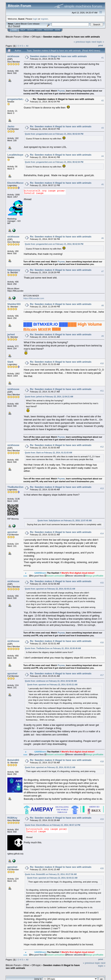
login (35, 19)
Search (31, 30)
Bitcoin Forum (13, 37)
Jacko (11, 126)
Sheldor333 (14, 304)
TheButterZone (16, 487)
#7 (103, 271)
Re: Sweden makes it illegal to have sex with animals (64, 99)
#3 (103, 128)
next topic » (98, 42)
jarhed (11, 334)
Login (39, 30)
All (27, 46)
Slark (10, 362)
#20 (102, 869)
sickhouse (13, 56)
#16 (102, 643)
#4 (103, 156)
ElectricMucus (16, 183)
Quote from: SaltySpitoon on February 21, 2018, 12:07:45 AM (65, 521)
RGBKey (12, 818)
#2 (103, 101)
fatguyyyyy (14, 270)
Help (23, 30)
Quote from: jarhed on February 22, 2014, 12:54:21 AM (49, 397)
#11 (102, 391)
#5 (103, 184)
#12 (102, 447)
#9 (103, 336)
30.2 (10, 26)
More (58, 30)
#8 (103, 305)
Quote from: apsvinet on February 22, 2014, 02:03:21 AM (50, 589)
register (44, 19)
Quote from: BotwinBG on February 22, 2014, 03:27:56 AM (51, 874)
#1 (103, 58)
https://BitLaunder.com (34, 298)
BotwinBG (13, 760)
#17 (102, 675)
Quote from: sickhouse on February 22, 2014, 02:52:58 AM (51, 681)
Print (101, 45)
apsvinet (12, 532)
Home (14, 30)
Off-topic (36, 37)
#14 (102, 534)
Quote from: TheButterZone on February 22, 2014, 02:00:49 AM (53, 648)
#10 (102, 363)
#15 (102, 583)
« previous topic (82, 42)
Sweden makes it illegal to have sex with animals (72, 37)
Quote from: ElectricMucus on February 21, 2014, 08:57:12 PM (52, 825)
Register (48, 30)
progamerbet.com (18, 99)
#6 (103, 238)
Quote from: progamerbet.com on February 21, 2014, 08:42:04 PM (54, 134)
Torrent (16, 26)
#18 (102, 762)
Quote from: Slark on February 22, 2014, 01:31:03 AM (48, 453)
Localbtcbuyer (16, 155)
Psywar (61, 91)
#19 (102, 819)
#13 (102, 489)
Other (26, 37)
